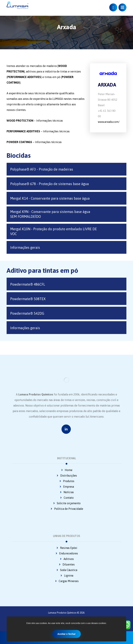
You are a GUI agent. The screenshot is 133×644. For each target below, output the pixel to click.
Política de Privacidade (67, 509)
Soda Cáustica (67, 570)
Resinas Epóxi (67, 548)
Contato (67, 498)
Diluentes (66, 564)
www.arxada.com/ (109, 122)
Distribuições (66, 476)
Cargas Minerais (67, 581)
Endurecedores (66, 553)
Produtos (67, 481)
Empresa (66, 487)
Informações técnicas (50, 121)
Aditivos (67, 559)
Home (66, 470)
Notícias (67, 492)
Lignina (67, 576)
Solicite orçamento (67, 503)
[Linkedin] (66, 429)
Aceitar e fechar (66, 634)
